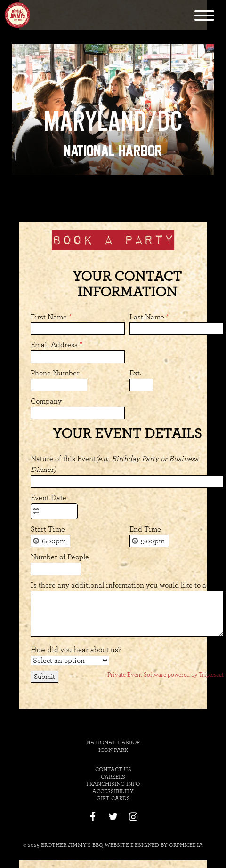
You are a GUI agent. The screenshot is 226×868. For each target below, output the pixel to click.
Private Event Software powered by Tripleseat (165, 675)
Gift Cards (113, 798)
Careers (113, 777)
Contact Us (113, 769)
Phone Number (55, 373)
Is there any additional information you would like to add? (124, 585)
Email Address (56, 345)
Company (46, 401)
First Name (51, 317)
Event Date (48, 498)
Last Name (149, 317)
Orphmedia (186, 845)
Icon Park (113, 750)
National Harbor (113, 151)
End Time (145, 529)
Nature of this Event (114, 464)
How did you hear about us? (76, 650)
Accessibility (113, 791)
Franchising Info (113, 784)
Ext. (135, 373)
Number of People (60, 557)
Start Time (48, 529)
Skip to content (138, 6)
